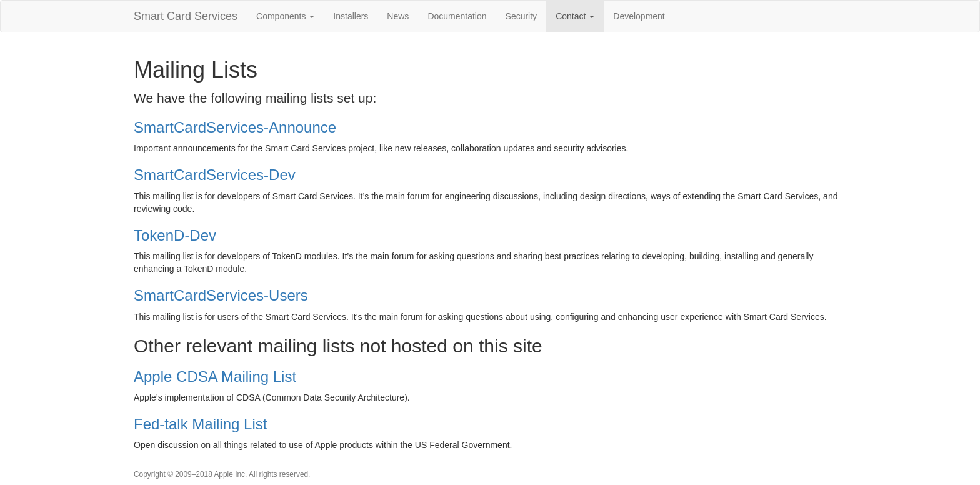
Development (639, 16)
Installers (351, 16)
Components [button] (285, 16)
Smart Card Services (186, 16)
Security (522, 16)
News (398, 16)
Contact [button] (575, 16)
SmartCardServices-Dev (215, 175)
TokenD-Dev (175, 235)
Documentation (457, 16)
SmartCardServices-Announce (235, 127)
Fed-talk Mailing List (200, 424)
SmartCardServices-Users (221, 295)
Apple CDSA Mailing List (215, 377)
